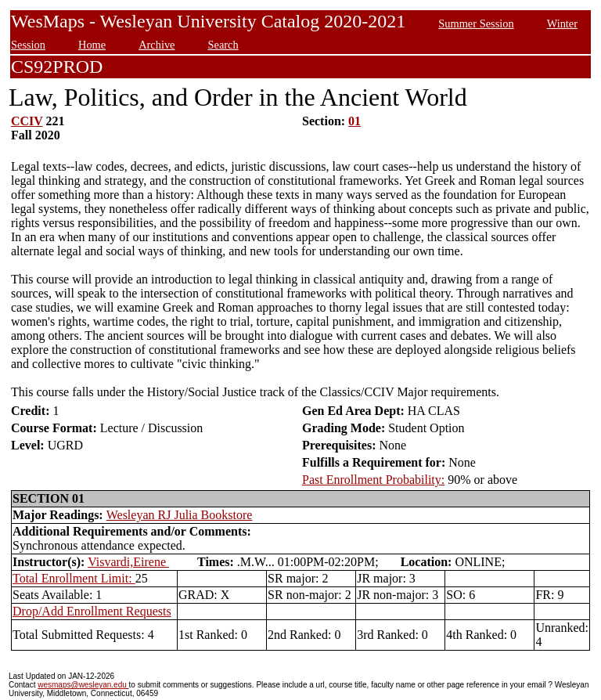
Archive (157, 45)
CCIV (27, 121)
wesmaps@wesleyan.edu (83, 685)
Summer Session (476, 23)
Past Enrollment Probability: (373, 480)
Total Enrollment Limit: (74, 578)
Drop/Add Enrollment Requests (92, 611)
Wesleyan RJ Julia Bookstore (180, 515)
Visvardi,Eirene (128, 562)
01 (354, 121)
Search (223, 45)
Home (92, 45)
